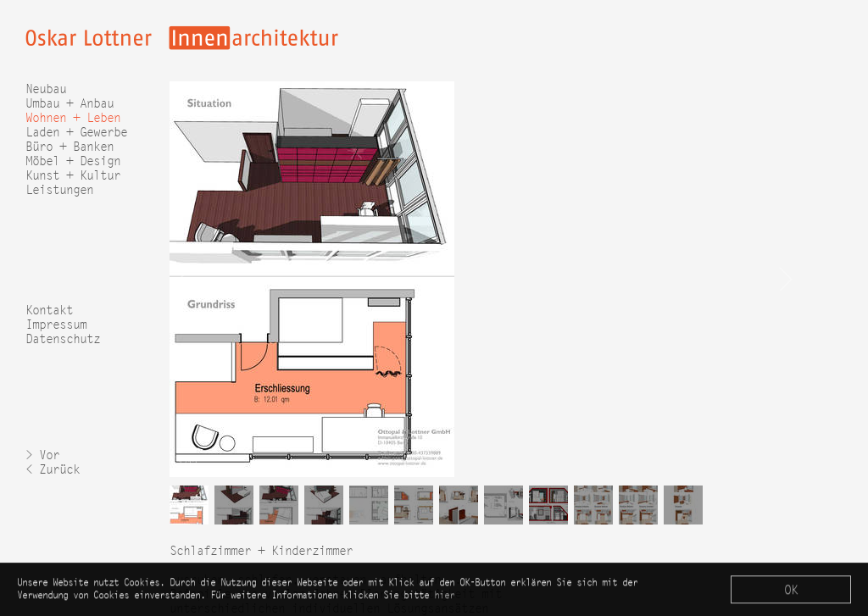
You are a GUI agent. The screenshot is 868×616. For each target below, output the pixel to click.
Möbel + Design (73, 161)
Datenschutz (63, 339)
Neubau (46, 89)
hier (444, 596)
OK (791, 591)
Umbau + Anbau (70, 103)
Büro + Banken (70, 146)
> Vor (42, 455)
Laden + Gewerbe (76, 132)
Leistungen (59, 189)
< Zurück (53, 469)
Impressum (56, 324)
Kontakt (49, 310)
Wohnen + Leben (73, 117)
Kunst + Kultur (73, 175)
